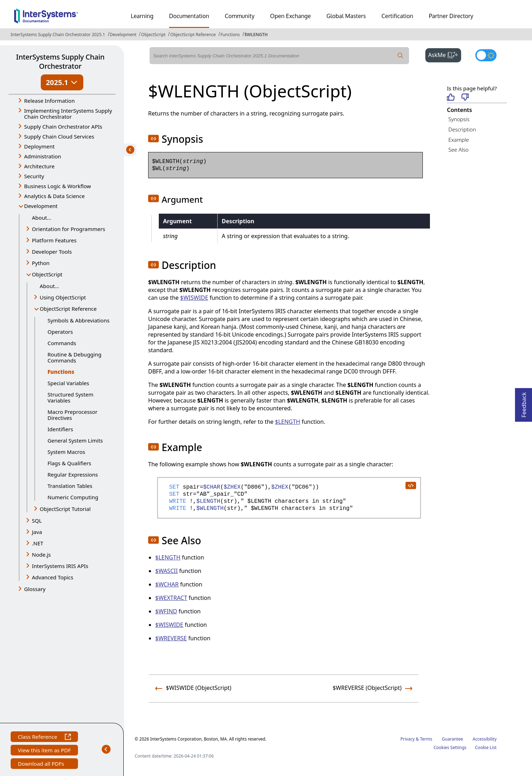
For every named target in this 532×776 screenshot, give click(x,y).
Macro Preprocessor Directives (72, 415)
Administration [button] (43, 156)
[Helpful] (451, 98)
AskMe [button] (445, 54)
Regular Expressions (73, 474)
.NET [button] (38, 543)
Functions (230, 35)
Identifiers (60, 429)
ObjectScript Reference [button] (68, 309)
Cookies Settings (450, 748)
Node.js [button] (41, 555)
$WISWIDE (194, 298)
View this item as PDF (44, 751)
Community (240, 16)
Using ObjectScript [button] (63, 297)
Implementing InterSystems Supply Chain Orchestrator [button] (68, 114)
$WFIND (166, 611)
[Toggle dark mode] (486, 55)
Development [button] (41, 206)
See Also (458, 150)
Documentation (189, 16)
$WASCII (166, 571)
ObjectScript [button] (47, 274)
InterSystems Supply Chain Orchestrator (60, 61)
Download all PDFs (42, 764)
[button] (153, 139)
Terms (426, 739)
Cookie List (486, 747)
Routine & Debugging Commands (74, 357)
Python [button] (41, 263)
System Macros (66, 452)
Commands (62, 343)
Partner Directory (451, 16)
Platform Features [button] (54, 240)
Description (462, 129)
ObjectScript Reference (193, 35)
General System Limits (75, 440)
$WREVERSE (171, 638)
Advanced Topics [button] (53, 577)
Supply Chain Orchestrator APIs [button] (63, 126)
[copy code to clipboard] (410, 485)
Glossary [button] (35, 589)
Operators (60, 332)
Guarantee (453, 739)
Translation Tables (70, 486)
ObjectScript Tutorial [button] (65, 509)
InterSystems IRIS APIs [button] (60, 566)
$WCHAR (167, 584)
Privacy (408, 739)
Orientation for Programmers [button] (69, 229)
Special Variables (68, 383)
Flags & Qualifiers (69, 463)
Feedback (524, 403)
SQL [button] (37, 521)
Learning (142, 16)
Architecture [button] (39, 166)
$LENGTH (288, 422)
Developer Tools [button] (52, 252)
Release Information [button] (49, 101)
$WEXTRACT (171, 598)
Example (459, 140)
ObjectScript (153, 35)
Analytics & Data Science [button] (54, 196)
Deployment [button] (39, 146)
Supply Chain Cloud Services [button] (59, 136)
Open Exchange (290, 16)
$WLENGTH (256, 35)
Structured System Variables (70, 397)
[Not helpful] (465, 98)
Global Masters (346, 16)
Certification (397, 16)
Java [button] (37, 532)
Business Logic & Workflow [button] (58, 186)
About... (42, 218)
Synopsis (459, 119)
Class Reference (44, 738)
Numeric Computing (73, 497)
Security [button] (34, 176)
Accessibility (485, 739)
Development (123, 35)
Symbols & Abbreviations (79, 320)
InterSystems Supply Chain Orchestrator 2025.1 (58, 35)
